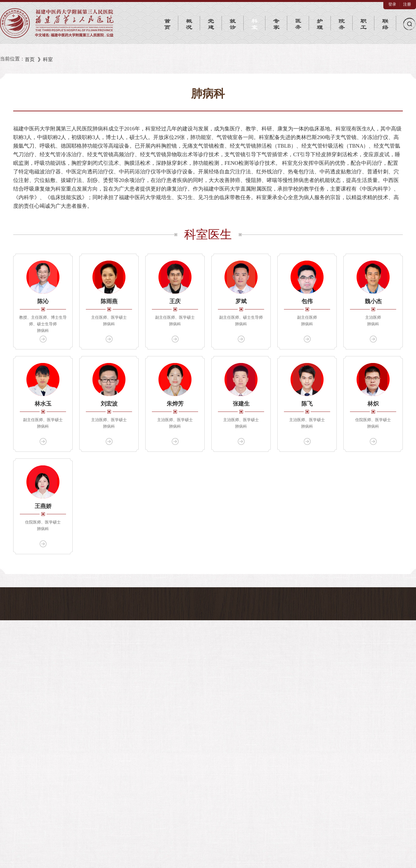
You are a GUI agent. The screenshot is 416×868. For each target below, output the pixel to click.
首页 (30, 59)
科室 (48, 59)
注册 (407, 4)
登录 (392, 4)
